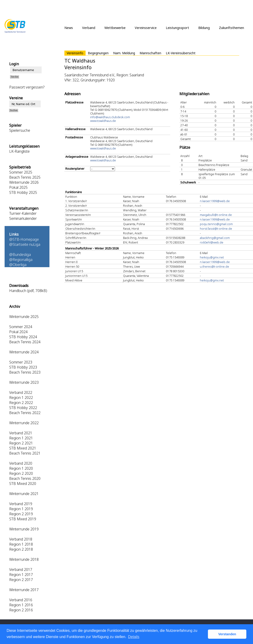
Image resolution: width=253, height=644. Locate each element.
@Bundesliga (20, 255)
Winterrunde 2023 (24, 382)
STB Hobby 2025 (23, 192)
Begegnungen (98, 53)
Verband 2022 (21, 392)
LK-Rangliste (19, 151)
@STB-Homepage (24, 239)
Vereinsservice (146, 28)
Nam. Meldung (124, 53)
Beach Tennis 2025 (25, 177)
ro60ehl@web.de (212, 242)
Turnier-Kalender (23, 213)
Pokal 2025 (18, 187)
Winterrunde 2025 (24, 317)
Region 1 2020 (21, 468)
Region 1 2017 (21, 575)
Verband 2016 (21, 600)
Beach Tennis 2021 (25, 453)
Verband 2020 (21, 463)
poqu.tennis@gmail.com (216, 224)
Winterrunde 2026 (24, 182)
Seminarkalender (23, 218)
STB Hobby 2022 (23, 408)
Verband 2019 (21, 504)
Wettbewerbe (115, 28)
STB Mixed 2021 (23, 448)
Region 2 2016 (21, 610)
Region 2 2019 (21, 514)
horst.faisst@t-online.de (216, 229)
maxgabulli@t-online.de (216, 215)
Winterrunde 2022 (24, 423)
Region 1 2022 (21, 398)
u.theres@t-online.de (214, 266)
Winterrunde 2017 (24, 590)
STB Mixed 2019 (23, 519)
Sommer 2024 (21, 327)
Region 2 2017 (21, 580)
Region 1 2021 (21, 438)
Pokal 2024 (18, 332)
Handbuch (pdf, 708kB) (28, 291)
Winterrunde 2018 (24, 559)
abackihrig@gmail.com (215, 238)
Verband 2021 (21, 433)
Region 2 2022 (21, 403)
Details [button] (134, 637)
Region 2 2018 (21, 549)
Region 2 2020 (21, 473)
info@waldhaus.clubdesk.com (110, 117)
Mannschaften (150, 53)
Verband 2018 (21, 539)
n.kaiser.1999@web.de (215, 201)
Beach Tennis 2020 (25, 478)
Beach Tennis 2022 (25, 413)
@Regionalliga (21, 260)
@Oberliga (18, 265)
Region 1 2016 (21, 605)
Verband (89, 28)
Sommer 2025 (21, 172)
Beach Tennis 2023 (25, 372)
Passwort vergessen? (27, 87)
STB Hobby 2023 (23, 367)
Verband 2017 (21, 570)
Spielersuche (20, 130)
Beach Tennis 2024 (25, 342)
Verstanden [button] (227, 634)
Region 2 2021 (21, 443)
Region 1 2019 (21, 509)
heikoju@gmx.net (212, 257)
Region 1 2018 (21, 544)
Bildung (204, 28)
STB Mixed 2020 (23, 484)
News (69, 28)
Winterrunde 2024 (24, 352)
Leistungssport (177, 28)
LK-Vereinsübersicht (181, 53)
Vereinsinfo (75, 53)
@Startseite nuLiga (25, 244)
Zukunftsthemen (231, 28)
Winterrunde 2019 (24, 529)
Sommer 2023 (21, 362)
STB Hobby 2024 (23, 337)
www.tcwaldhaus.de (103, 121)
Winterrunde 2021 (24, 494)
